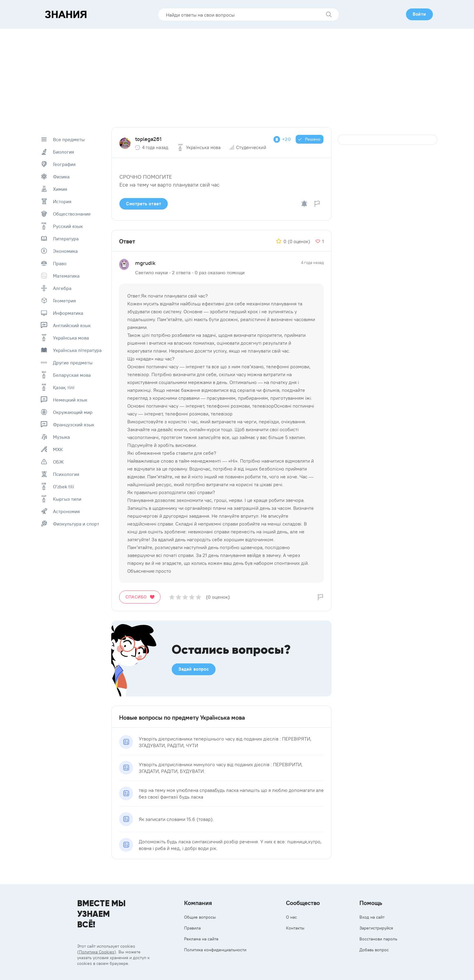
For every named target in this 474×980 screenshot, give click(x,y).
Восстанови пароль (378, 939)
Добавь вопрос (374, 950)
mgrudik (145, 263)
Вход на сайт (372, 917)
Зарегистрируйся (376, 928)
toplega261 (148, 139)
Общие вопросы (200, 917)
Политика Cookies (97, 952)
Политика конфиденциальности (215, 950)
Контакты (295, 928)
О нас (291, 917)
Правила (192, 928)
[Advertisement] (237, 74)
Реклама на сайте (201, 939)
